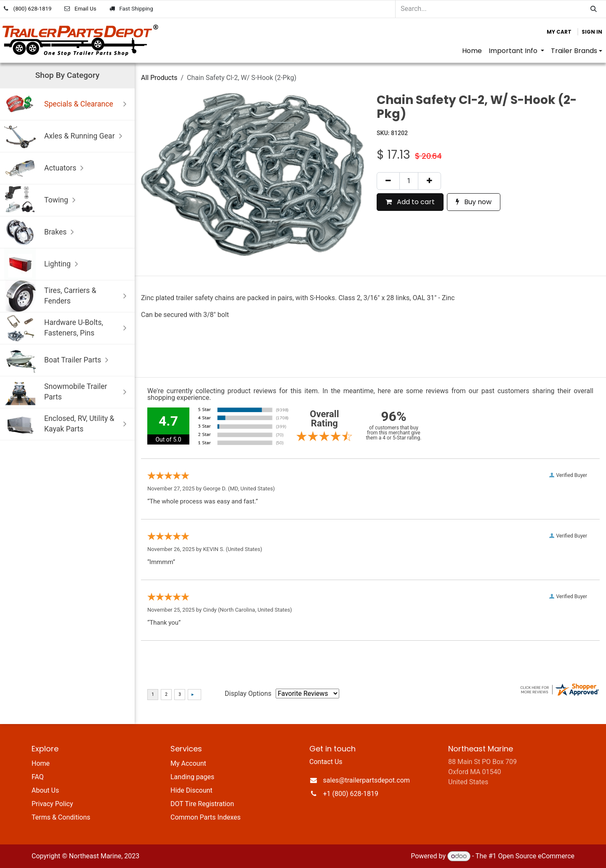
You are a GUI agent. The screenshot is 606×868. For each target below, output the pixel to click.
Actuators (46, 168)
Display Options (248, 694)
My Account (188, 763)
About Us (45, 790)
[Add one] (429, 181)
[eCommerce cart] (559, 32)
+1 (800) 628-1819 (351, 794)
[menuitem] (472, 51)
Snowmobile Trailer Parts (67, 392)
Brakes (41, 232)
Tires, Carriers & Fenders (67, 296)
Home (41, 763)
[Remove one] (388, 181)
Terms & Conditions (61, 817)
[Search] (594, 9)
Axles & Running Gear (65, 136)
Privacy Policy (52, 804)
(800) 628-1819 (33, 9)
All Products (159, 78)
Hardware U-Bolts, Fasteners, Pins (67, 328)
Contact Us (326, 762)
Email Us (85, 9)
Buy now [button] (474, 202)
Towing (42, 200)
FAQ (38, 777)
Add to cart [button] (410, 202)
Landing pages (192, 777)
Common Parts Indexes (206, 817)
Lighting (43, 264)
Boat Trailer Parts (58, 360)
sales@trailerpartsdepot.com (367, 780)
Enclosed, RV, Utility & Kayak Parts (67, 424)
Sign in (592, 32)
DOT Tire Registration (202, 804)
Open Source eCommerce (536, 856)
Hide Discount (191, 790)
